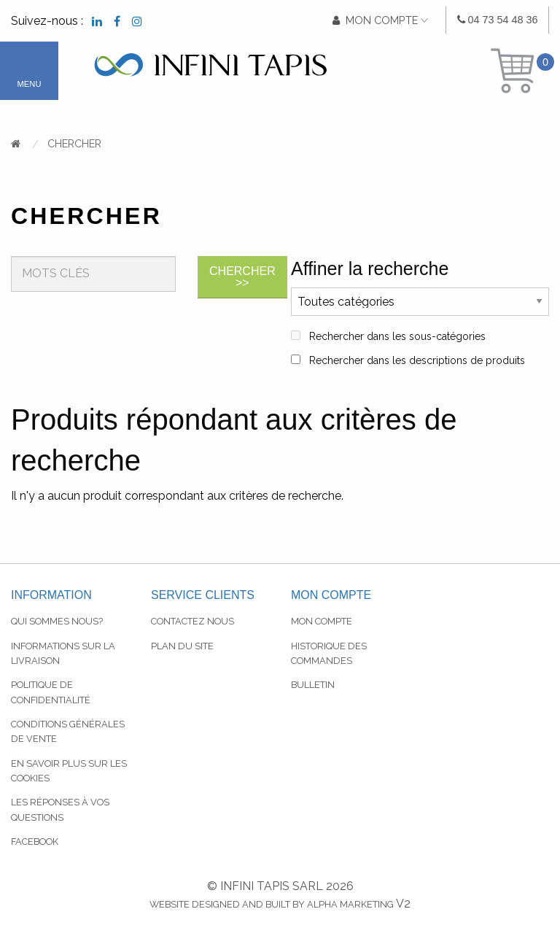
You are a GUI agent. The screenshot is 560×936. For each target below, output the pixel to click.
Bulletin (313, 685)
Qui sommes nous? (57, 621)
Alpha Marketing (350, 904)
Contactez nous (192, 621)
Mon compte (322, 621)
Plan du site (182, 646)
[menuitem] (498, 20)
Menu (30, 84)
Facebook (35, 842)
